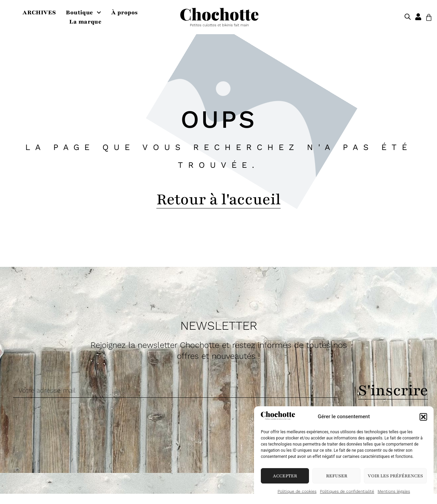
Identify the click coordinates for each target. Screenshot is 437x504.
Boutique (83, 12)
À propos (125, 12)
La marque (85, 22)
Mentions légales (394, 491)
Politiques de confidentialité (347, 491)
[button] (423, 417)
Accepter (285, 476)
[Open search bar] (408, 17)
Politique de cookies (297, 491)
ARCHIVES (39, 12)
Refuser (337, 476)
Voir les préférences (395, 476)
